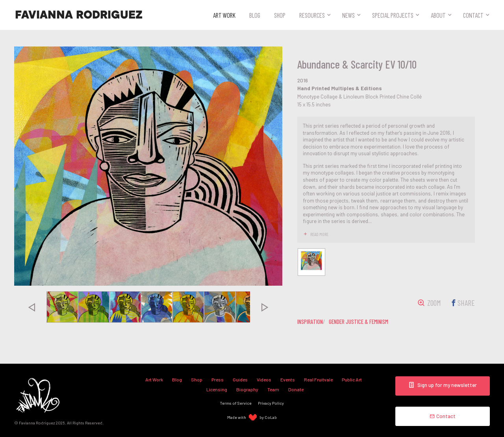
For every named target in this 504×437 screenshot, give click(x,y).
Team (273, 389)
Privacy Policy (271, 403)
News (348, 15)
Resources (312, 15)
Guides (240, 379)
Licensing (217, 389)
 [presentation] (31, 307)
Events (288, 379)
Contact (473, 15)
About (438, 15)
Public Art (352, 379)
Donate (296, 389)
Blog (255, 15)
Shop (280, 15)
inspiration (310, 322)
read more (319, 234)
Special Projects (393, 15)
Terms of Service (236, 403)
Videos (264, 379)
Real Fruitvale (318, 379)
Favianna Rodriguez (79, 15)
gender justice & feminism (359, 322)
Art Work (224, 15)
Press (218, 379)
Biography (247, 389)
